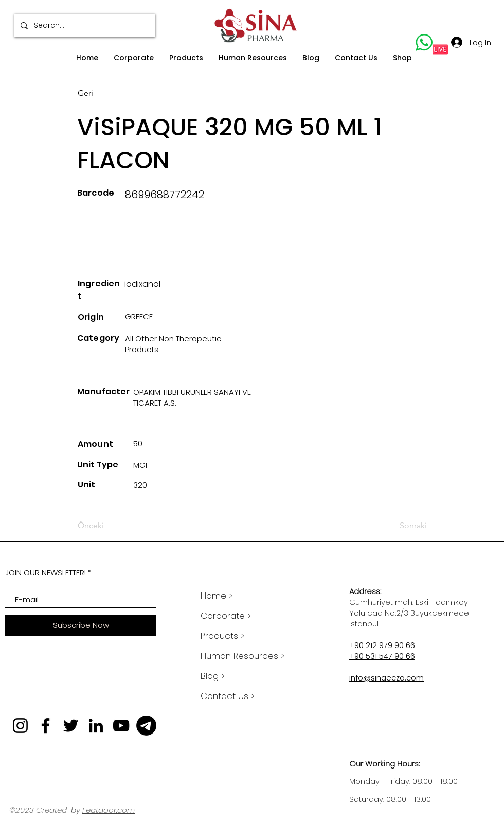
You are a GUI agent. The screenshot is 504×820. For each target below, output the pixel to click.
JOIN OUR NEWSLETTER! (46, 573)
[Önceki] (112, 526)
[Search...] (84, 25)
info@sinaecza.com (386, 678)
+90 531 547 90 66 (382, 656)
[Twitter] (71, 726)
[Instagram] (20, 726)
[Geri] (112, 93)
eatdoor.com (110, 810)
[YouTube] (121, 726)
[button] (134, 58)
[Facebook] (46, 726)
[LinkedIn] (96, 726)
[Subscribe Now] (81, 625)
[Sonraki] (401, 526)
